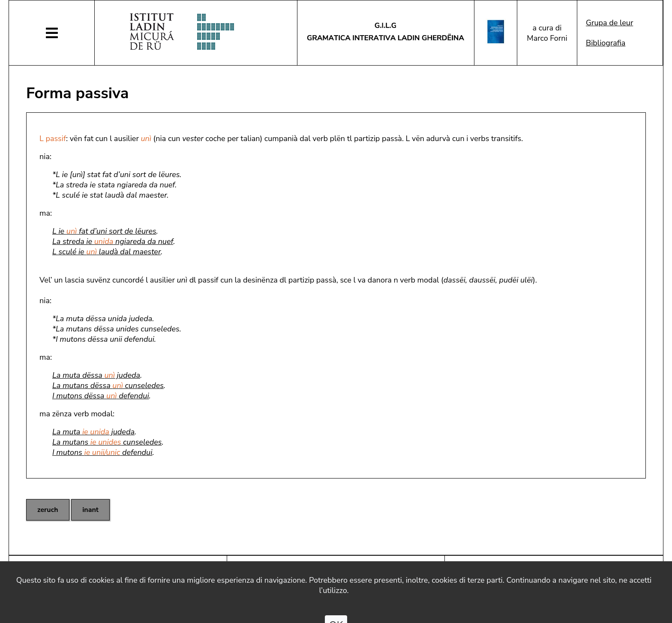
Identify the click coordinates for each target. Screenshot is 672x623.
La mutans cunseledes (107, 442)
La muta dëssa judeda (96, 375)
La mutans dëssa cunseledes (108, 385)
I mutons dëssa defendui (101, 396)
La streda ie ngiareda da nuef (113, 241)
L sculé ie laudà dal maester (106, 252)
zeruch (48, 510)
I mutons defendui (102, 452)
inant (90, 510)
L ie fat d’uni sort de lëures (104, 231)
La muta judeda (93, 432)
